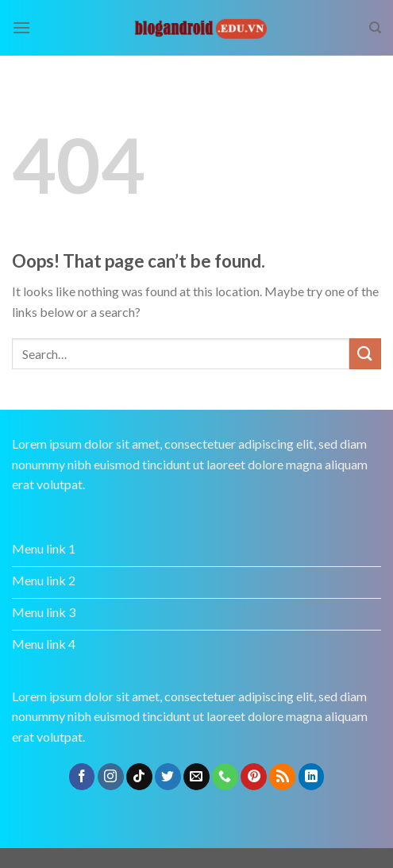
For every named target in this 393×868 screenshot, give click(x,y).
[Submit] (365, 354)
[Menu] (21, 27)
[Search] (375, 28)
